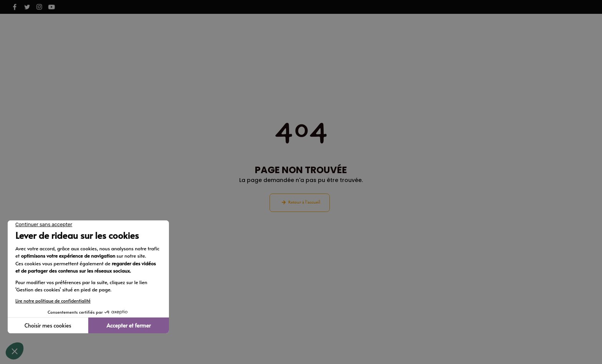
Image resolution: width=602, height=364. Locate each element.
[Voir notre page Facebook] (15, 7)
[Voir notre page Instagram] (39, 7)
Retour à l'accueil (304, 203)
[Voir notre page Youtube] (51, 7)
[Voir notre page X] (27, 7)
